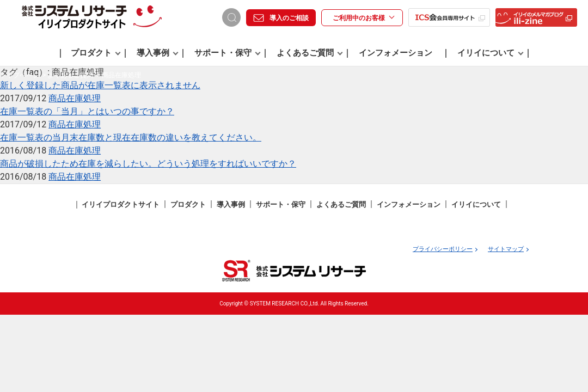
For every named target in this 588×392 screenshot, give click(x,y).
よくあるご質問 (310, 53)
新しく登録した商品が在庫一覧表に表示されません (100, 85)
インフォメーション (396, 53)
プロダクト (96, 53)
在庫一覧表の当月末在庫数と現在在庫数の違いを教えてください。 (131, 137)
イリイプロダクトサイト (121, 204)
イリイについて (491, 53)
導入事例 (158, 53)
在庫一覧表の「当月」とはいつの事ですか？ (87, 111)
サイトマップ (506, 249)
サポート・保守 (228, 53)
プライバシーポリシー (443, 249)
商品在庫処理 (75, 98)
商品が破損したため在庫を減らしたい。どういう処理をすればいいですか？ (148, 164)
